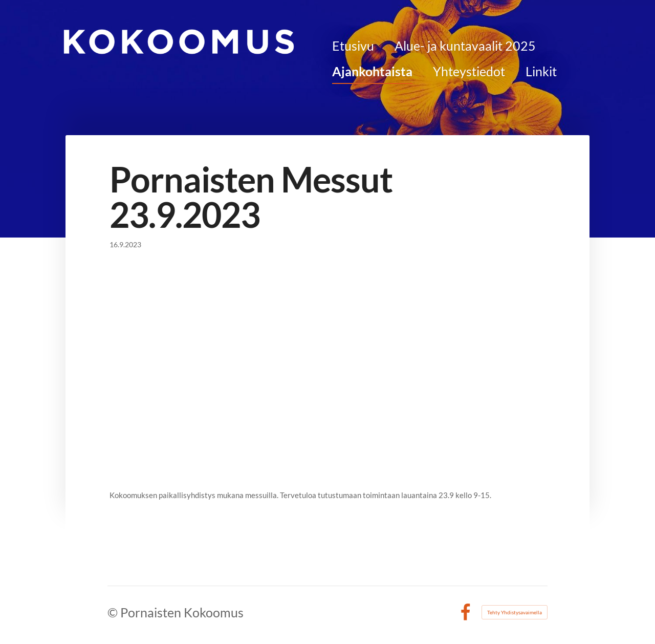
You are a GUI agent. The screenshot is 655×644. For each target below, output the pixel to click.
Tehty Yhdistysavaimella (515, 612)
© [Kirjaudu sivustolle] (114, 612)
